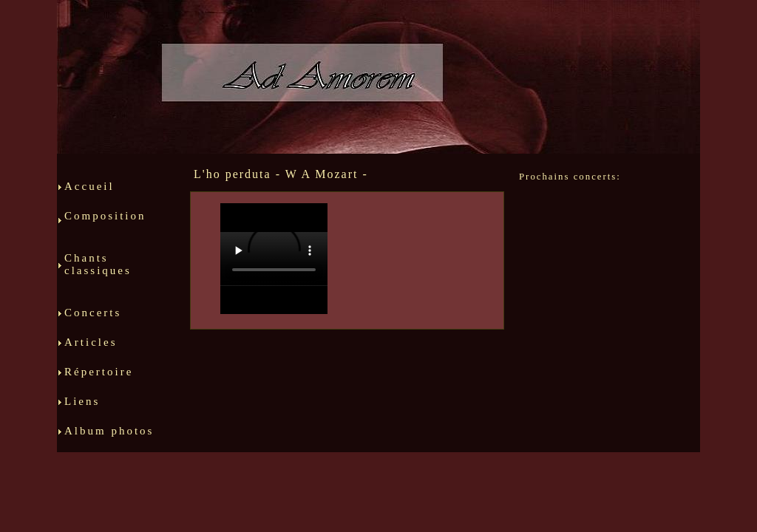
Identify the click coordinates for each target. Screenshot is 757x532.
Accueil (89, 192)
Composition (112, 228)
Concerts (95, 318)
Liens (89, 407)
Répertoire (106, 378)
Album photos (109, 437)
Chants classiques (113, 276)
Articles (110, 348)
